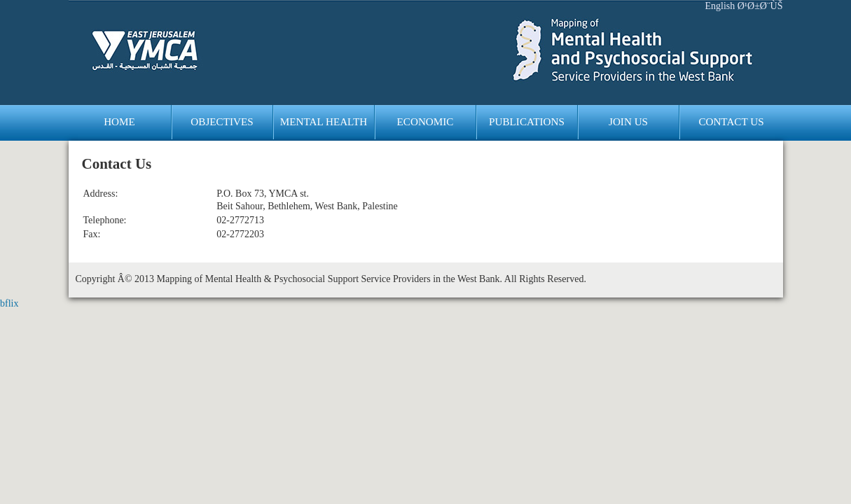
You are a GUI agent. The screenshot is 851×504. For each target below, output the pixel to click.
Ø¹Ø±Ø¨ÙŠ (760, 6)
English (720, 6)
